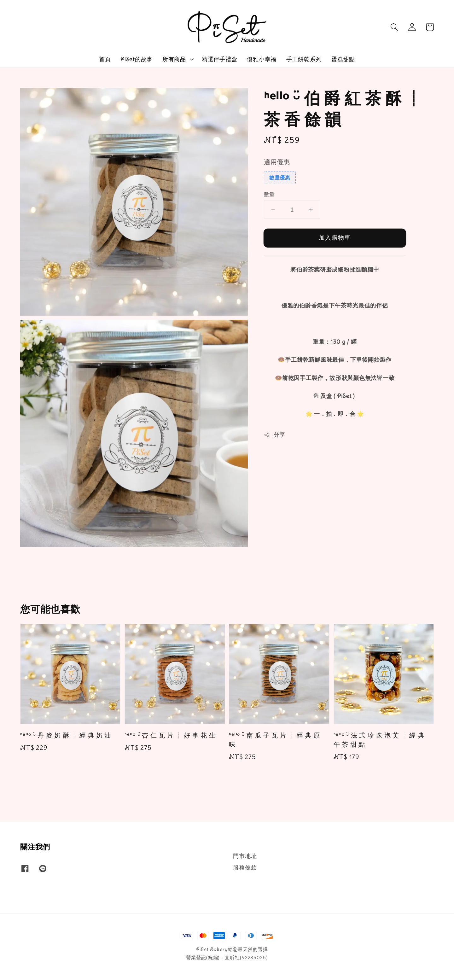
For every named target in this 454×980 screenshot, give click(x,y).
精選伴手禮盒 (220, 59)
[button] (394, 27)
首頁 (105, 59)
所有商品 (174, 59)
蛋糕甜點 (343, 59)
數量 (269, 194)
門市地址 (245, 856)
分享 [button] (275, 435)
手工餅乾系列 (304, 59)
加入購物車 (335, 237)
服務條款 (245, 868)
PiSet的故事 (137, 59)
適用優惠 (277, 162)
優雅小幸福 (262, 59)
